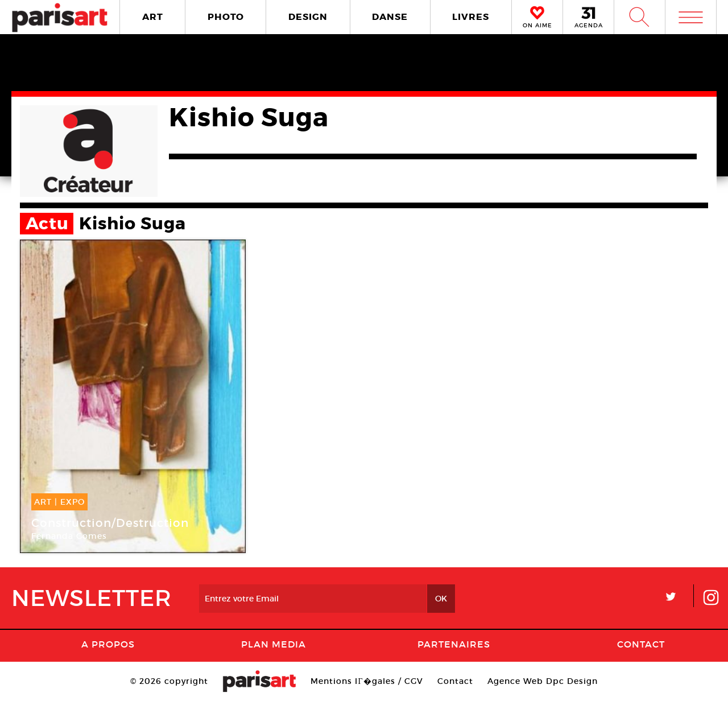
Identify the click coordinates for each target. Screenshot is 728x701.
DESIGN (308, 17)
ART (153, 17)
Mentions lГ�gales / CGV (367, 681)
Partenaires (454, 644)
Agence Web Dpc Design (543, 681)
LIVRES (471, 17)
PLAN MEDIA (274, 644)
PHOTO (226, 17)
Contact (641, 644)
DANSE (390, 17)
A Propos (108, 644)
